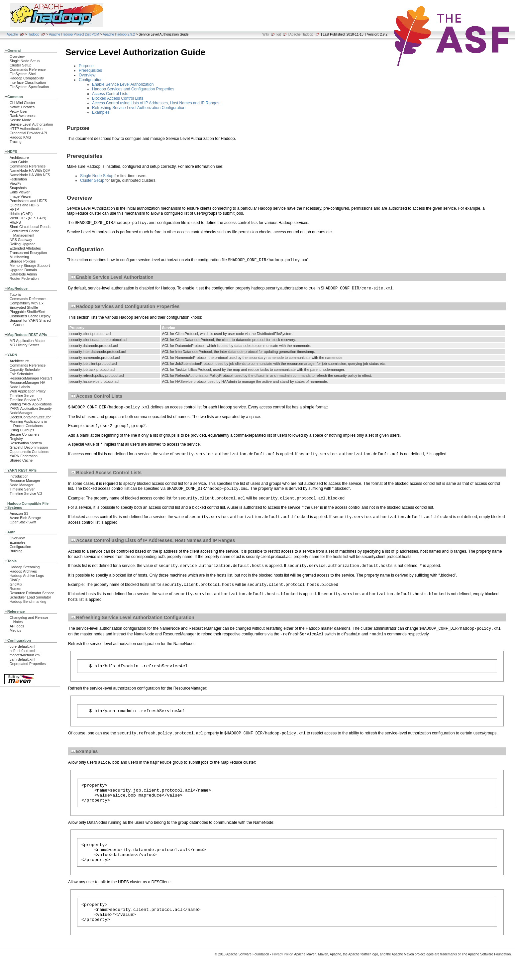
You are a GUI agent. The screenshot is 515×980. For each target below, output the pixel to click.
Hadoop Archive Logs (27, 576)
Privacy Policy (282, 968)
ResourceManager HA (27, 382)
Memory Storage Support (30, 266)
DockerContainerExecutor (30, 417)
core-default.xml (22, 646)
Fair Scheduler (21, 374)
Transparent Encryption (28, 253)
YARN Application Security (31, 408)
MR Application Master (28, 341)
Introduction (19, 476)
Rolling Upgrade (23, 244)
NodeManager (21, 413)
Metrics (15, 630)
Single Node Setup (25, 61)
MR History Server (24, 345)
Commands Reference (28, 69)
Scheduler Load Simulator (30, 597)
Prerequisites (90, 70)
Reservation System (26, 443)
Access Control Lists (110, 94)
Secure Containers (25, 434)
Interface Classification (28, 82)
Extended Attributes (25, 248)
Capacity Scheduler (25, 370)
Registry (16, 439)
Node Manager (22, 485)
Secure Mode (20, 120)
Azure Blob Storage (25, 518)
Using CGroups (22, 430)
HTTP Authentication (26, 129)
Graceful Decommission (29, 447)
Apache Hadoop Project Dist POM (74, 34)
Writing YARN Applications (31, 404)
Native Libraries (22, 107)
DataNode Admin (23, 274)
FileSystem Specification (29, 87)
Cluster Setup (21, 65)
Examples (18, 542)
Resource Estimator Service (32, 593)
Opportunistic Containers (29, 452)
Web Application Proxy (28, 391)
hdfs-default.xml (22, 651)
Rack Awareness (23, 116)
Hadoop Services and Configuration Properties (133, 89)
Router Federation (24, 278)
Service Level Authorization (31, 124)
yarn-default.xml (22, 659)
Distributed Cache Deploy (30, 316)
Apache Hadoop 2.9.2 (119, 34)
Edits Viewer (20, 192)
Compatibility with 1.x (27, 303)
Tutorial (16, 294)
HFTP (14, 209)
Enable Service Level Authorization (123, 84)
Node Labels (20, 387)
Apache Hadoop (301, 34)
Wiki (266, 34)
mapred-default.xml (25, 655)
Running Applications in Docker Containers (28, 424)
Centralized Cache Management (24, 233)
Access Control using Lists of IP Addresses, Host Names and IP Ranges (156, 103)
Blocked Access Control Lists (118, 98)
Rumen (15, 589)
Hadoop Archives (23, 571)
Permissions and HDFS (28, 201)
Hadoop (33, 34)
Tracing (16, 142)
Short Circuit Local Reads (30, 227)
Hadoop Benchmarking (28, 601)
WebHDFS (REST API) (28, 218)
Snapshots (18, 188)
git (279, 34)
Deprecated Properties (28, 664)
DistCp (15, 580)
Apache (12, 34)
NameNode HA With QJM (30, 170)
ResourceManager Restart (31, 378)
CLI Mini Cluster (22, 103)
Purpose (86, 66)
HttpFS (15, 222)
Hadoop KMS (20, 137)
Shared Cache (21, 460)
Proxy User (19, 111)
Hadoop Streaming (25, 567)
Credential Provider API (28, 133)
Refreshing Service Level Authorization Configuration (139, 108)
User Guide (19, 162)
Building (16, 551)
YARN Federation (24, 456)
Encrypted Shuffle (24, 307)
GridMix (16, 584)
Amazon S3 (19, 513)
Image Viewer (21, 196)
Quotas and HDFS (24, 205)
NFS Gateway (21, 240)
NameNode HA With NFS (30, 175)
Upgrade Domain (23, 270)
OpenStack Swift (23, 522)
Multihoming (19, 257)
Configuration (20, 547)
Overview (17, 56)
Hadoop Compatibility (27, 78)
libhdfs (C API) (21, 214)
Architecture (19, 158)
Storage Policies (23, 261)
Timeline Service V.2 (26, 400)
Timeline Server (22, 395)
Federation (18, 179)
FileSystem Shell (23, 74)
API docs (17, 626)
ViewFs (15, 183)
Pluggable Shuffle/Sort (28, 312)
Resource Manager (25, 481)
